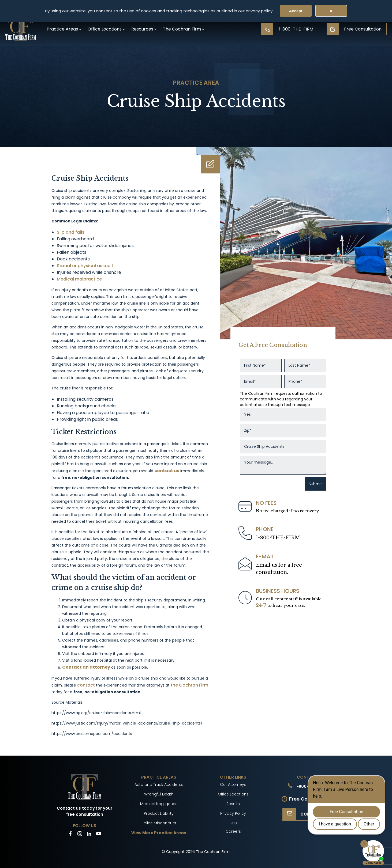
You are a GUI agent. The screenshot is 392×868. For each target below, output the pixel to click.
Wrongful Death (159, 794)
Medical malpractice (79, 279)
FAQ (233, 823)
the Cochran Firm (189, 685)
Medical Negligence (159, 804)
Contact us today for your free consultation (85, 811)
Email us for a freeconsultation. (279, 569)
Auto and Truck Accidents (159, 784)
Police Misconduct (159, 823)
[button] (64, 29)
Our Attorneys (233, 784)
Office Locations (233, 794)
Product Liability (159, 813)
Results (233, 804)
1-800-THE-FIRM (278, 538)
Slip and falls (71, 232)
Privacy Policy (233, 813)
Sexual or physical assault (85, 266)
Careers (233, 831)
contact (86, 685)
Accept (296, 11)
